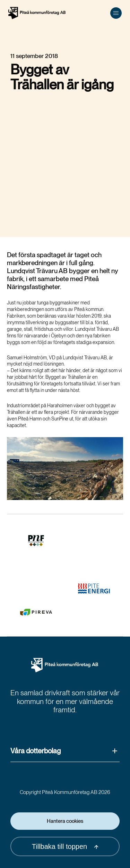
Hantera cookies (65, 821)
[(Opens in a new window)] (36, 541)
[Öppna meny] (116, 13)
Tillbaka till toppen (65, 846)
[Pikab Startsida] (65, 665)
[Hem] (37, 13)
